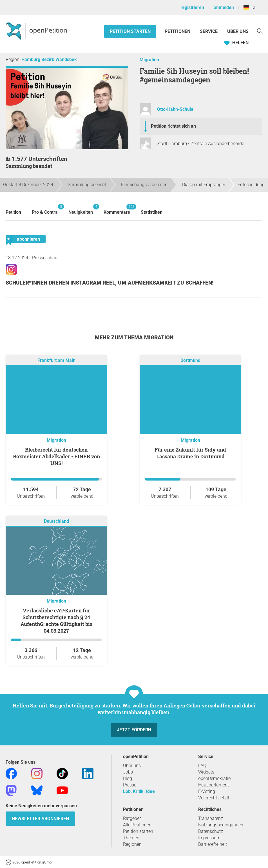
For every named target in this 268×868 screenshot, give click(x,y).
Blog (128, 778)
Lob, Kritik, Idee (139, 791)
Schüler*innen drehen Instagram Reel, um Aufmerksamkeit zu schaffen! (110, 283)
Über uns (132, 766)
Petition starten (130, 31)
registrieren (192, 7)
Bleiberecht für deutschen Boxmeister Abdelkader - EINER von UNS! (56, 456)
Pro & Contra (45, 209)
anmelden (224, 7)
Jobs (128, 772)
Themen (131, 838)
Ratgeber (132, 818)
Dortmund (190, 361)
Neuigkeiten (81, 209)
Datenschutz (211, 831)
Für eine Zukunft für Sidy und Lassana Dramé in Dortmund (190, 453)
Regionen (132, 844)
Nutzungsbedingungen (221, 825)
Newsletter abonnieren (40, 819)
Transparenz (211, 818)
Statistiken (152, 212)
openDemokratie (214, 778)
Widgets (206, 772)
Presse (130, 785)
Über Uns (238, 31)
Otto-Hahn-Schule (175, 109)
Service (209, 31)
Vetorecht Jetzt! (214, 798)
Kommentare (117, 209)
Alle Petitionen (137, 825)
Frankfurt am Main (56, 361)
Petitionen (178, 31)
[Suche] (260, 31)
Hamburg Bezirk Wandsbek (49, 59)
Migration (149, 60)
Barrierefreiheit (213, 844)
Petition (13, 212)
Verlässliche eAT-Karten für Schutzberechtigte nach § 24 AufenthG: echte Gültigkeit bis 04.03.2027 (56, 621)
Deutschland (56, 521)
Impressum (209, 838)
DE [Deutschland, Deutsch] (250, 7)
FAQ (202, 766)
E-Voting (207, 791)
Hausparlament (214, 785)
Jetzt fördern (134, 730)
